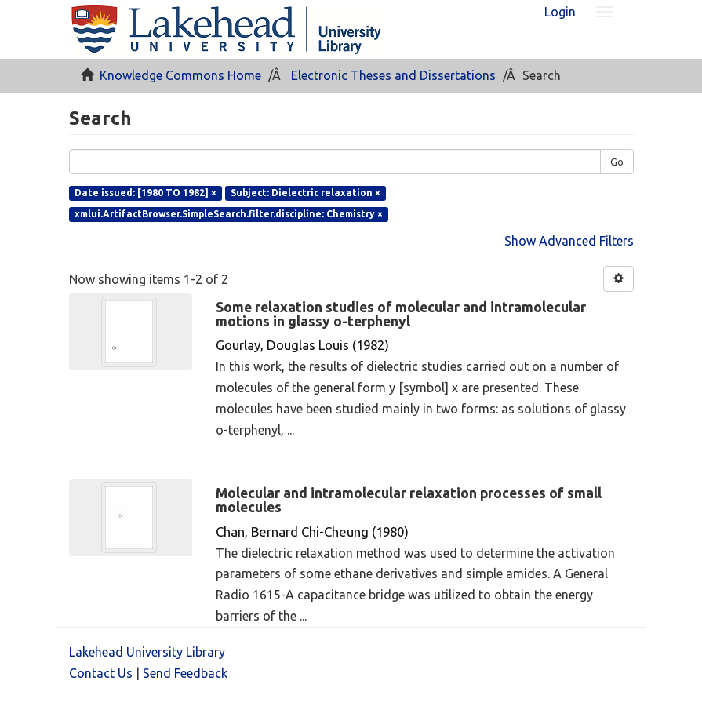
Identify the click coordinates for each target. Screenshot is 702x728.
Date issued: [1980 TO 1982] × (145, 193)
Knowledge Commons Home (180, 75)
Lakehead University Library (147, 652)
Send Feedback (185, 673)
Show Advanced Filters (569, 241)
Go (617, 162)
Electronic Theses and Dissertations (393, 75)
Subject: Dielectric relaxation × (306, 193)
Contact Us (101, 673)
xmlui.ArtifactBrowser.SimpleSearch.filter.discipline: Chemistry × (229, 214)
